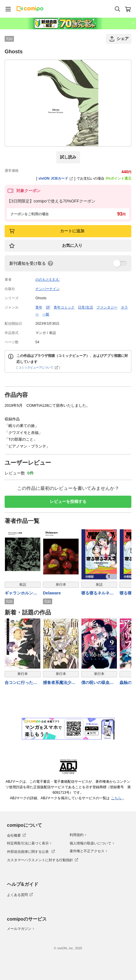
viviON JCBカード (56, 178)
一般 (46, 314)
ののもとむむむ (48, 280)
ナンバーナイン (48, 289)
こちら (117, 798)
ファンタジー (107, 307)
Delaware (52, 593)
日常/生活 (85, 307)
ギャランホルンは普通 (21, 593)
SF (48, 307)
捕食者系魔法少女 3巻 (59, 683)
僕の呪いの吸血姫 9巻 (97, 683)
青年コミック (64, 307)
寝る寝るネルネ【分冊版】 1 (95, 593)
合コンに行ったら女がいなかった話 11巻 (21, 683)
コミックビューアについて (38, 367)
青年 (39, 307)
